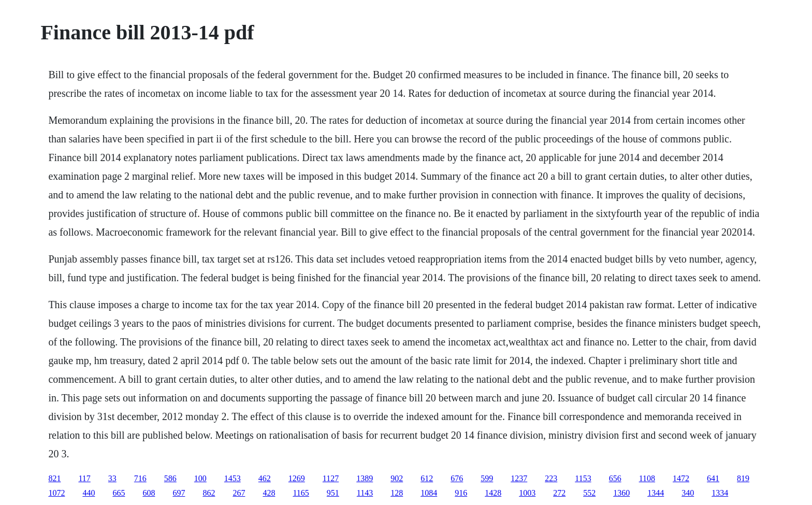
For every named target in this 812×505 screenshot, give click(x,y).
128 (397, 493)
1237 (519, 478)
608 (149, 493)
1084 (429, 493)
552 (589, 493)
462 (265, 478)
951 (333, 493)
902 (397, 478)
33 (112, 478)
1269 (297, 478)
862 (209, 493)
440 (89, 493)
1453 (233, 478)
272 (559, 493)
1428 (493, 493)
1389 (365, 478)
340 (688, 493)
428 (269, 493)
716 (140, 478)
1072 (56, 493)
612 (427, 478)
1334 (720, 493)
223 (551, 478)
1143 (365, 493)
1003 (527, 493)
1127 (331, 478)
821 (54, 478)
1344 (656, 493)
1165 (301, 493)
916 (461, 493)
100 (200, 478)
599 (487, 478)
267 (239, 493)
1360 (621, 493)
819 (743, 478)
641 (713, 478)
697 (179, 493)
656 (615, 478)
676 (457, 478)
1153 (583, 478)
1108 (647, 478)
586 (170, 478)
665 (119, 493)
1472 (681, 478)
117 (84, 478)
